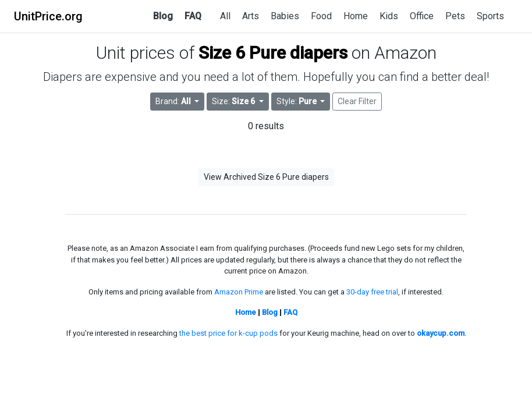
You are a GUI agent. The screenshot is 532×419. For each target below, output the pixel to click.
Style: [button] (297, 101)
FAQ (193, 16)
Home (356, 16)
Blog (163, 16)
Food (321, 16)
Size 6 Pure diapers (273, 53)
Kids (389, 16)
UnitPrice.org (48, 16)
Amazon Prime (239, 292)
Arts (251, 16)
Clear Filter (357, 101)
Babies (285, 16)
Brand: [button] (174, 101)
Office (422, 16)
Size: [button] (234, 101)
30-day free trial (372, 292)
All (225, 16)
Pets (455, 16)
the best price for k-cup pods (228, 333)
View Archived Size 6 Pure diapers (266, 177)
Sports (490, 16)
